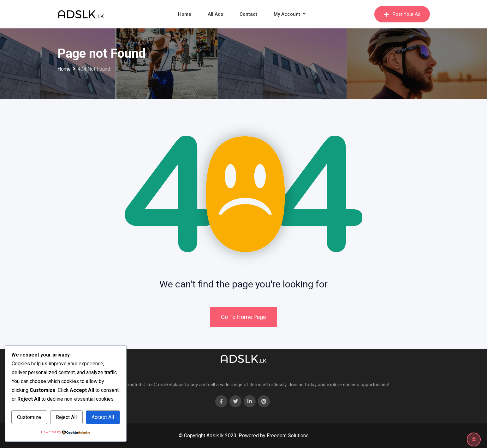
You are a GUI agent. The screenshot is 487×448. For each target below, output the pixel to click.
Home (185, 14)
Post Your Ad (402, 14)
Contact (248, 14)
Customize (29, 417)
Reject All (66, 417)
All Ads (215, 14)
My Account (287, 14)
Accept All (103, 417)
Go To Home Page (244, 317)
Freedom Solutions (288, 436)
